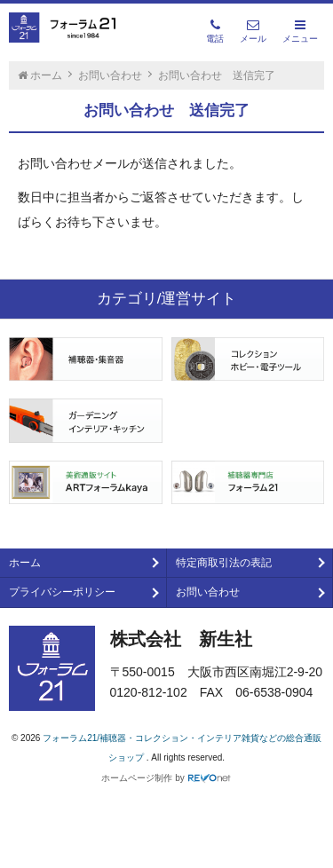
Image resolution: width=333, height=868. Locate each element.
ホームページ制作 (137, 778)
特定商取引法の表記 (224, 563)
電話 (215, 31)
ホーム (25, 563)
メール (253, 31)
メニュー (300, 31)
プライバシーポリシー (62, 592)
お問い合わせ (208, 592)
